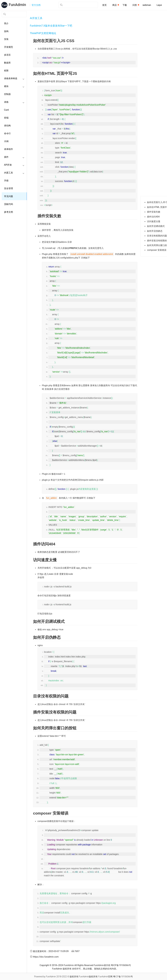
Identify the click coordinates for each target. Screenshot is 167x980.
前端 (6, 118)
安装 (6, 39)
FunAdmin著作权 (102, 965)
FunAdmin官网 (105, 977)
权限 (6, 71)
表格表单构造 (14, 78)
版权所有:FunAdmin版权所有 (84, 977)
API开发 (14, 165)
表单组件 (9, 149)
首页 (104, 5)
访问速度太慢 (154, 221)
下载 (125, 5)
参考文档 (9, 212)
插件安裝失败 (154, 212)
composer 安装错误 (157, 250)
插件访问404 (153, 217)
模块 (14, 86)
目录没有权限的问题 (157, 236)
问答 (136, 5)
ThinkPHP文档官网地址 (43, 33)
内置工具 (14, 173)
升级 (6, 181)
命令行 (7, 133)
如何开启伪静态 (155, 231)
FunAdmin (69, 965)
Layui (159, 5)
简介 (6, 23)
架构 (6, 31)
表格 (14, 102)
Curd (6, 110)
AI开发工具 (36, 18)
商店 (116, 5)
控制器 (7, 94)
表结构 (7, 126)
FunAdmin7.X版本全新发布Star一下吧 (51, 26)
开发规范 (9, 47)
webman (147, 5)
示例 (6, 141)
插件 (14, 157)
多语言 (7, 55)
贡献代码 (9, 204)
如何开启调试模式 (156, 226)
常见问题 (9, 196)
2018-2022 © (63, 977)
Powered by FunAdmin (45, 977)
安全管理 (9, 188)
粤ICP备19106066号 (121, 965)
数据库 (7, 63)
